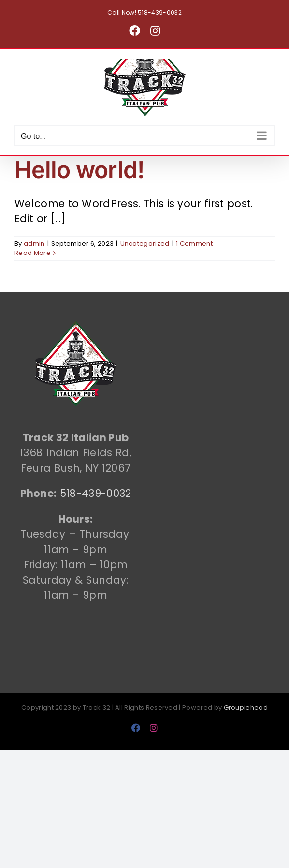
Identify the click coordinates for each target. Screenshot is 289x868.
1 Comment (194, 244)
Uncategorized (145, 244)
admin (34, 244)
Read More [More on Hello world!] (33, 253)
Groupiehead (246, 708)
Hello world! (79, 170)
